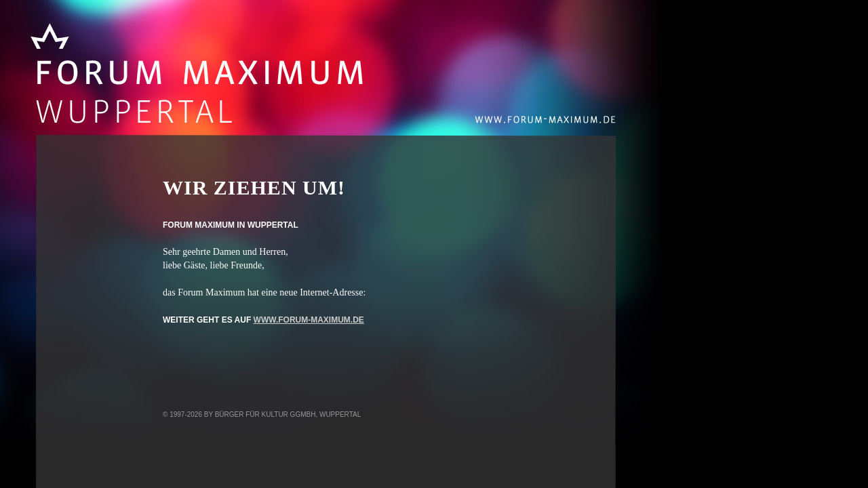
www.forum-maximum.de (309, 320)
